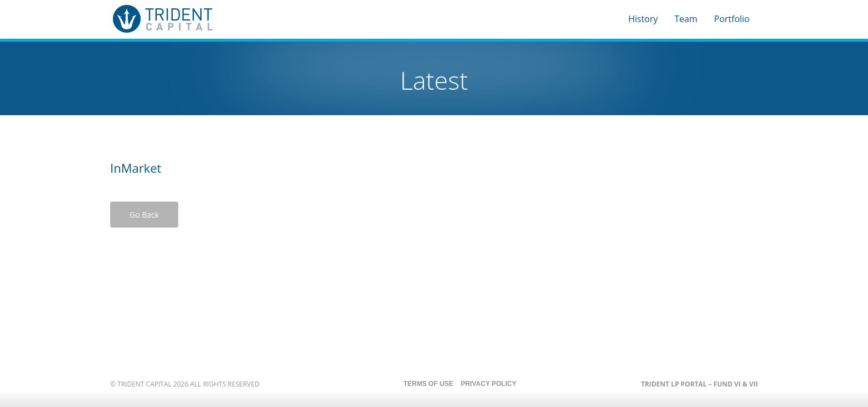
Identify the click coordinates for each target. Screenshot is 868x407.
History (643, 19)
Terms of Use (428, 384)
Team (686, 19)
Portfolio (732, 19)
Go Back (144, 215)
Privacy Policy (488, 384)
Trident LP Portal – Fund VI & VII (699, 384)
